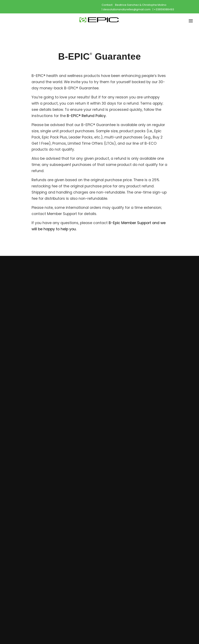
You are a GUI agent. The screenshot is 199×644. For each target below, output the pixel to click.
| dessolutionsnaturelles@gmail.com (126, 9)
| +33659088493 (163, 9)
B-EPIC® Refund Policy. (87, 116)
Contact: (107, 5)
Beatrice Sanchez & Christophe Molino (141, 5)
